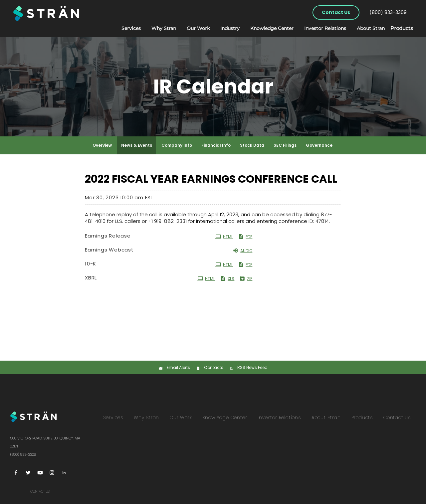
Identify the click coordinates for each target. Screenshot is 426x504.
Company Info (177, 145)
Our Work (192, 28)
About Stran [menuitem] (326, 418)
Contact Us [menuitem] (397, 418)
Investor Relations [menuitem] (279, 418)
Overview (102, 145)
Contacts (214, 367)
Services (124, 28)
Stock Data (252, 145)
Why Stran (157, 28)
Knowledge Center (265, 28)
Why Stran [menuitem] (146, 418)
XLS (227, 278)
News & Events (137, 145)
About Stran (364, 28)
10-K (91, 264)
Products (398, 29)
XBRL (91, 278)
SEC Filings (285, 145)
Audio (242, 251)
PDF (245, 237)
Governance (319, 145)
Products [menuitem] (362, 418)
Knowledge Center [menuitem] (225, 418)
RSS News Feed (252, 367)
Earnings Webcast (109, 250)
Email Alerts (178, 367)
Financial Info (216, 145)
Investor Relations (319, 28)
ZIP (246, 278)
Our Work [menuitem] (181, 418)
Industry (223, 28)
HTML (224, 237)
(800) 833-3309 (388, 12)
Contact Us (336, 12)
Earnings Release (108, 236)
